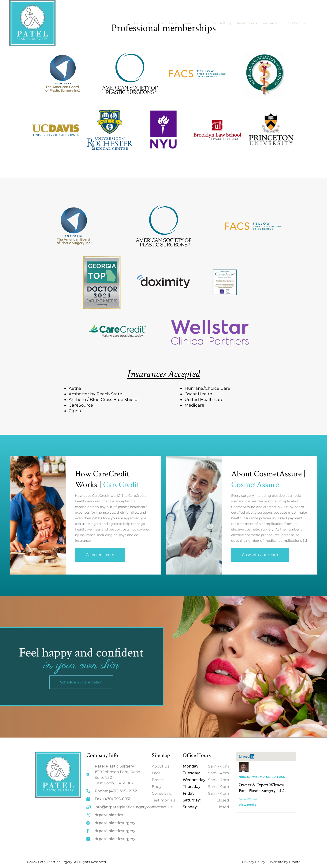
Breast (188, 23)
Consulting (222, 23)
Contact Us (297, 23)
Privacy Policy (254, 862)
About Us (156, 23)
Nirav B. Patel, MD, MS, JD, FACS (262, 777)
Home (137, 23)
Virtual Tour (272, 23)
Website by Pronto (285, 862)
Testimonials (247, 23)
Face (173, 23)
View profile (248, 805)
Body (203, 23)
